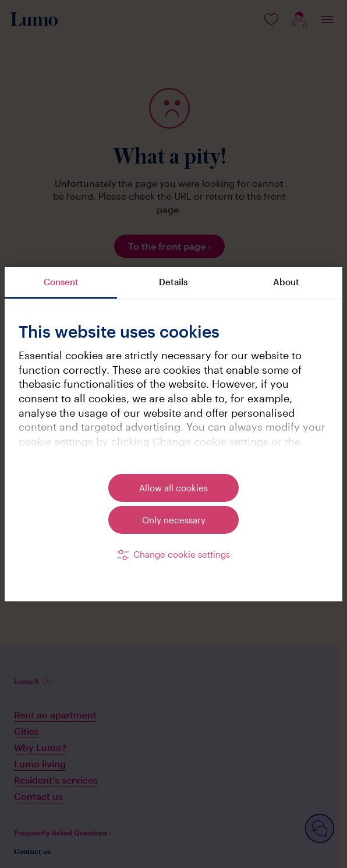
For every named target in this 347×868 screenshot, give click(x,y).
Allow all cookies (173, 488)
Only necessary (174, 520)
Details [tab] (173, 282)
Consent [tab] (61, 282)
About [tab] (286, 282)
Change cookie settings (182, 554)
